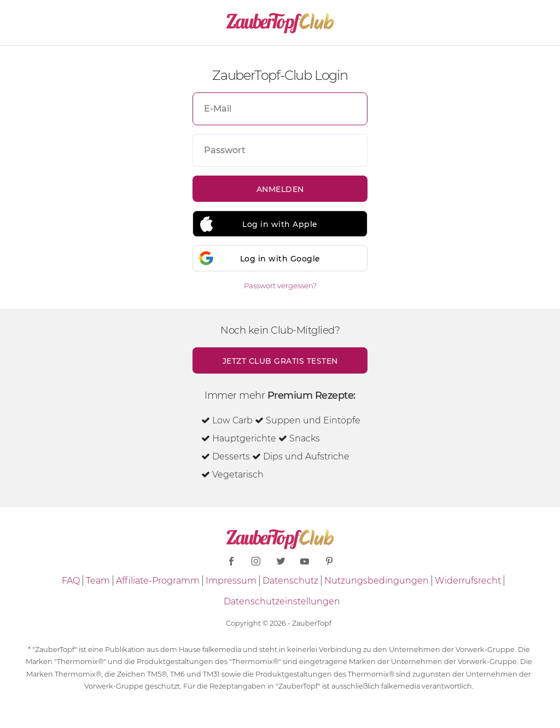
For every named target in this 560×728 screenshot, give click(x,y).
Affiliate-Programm (158, 581)
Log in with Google (280, 259)
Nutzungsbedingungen (377, 581)
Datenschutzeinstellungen (282, 601)
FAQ (71, 581)
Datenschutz (290, 581)
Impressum (231, 581)
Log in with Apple (280, 224)
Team (98, 581)
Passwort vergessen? (280, 286)
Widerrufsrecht (468, 581)
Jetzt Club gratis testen (280, 361)
